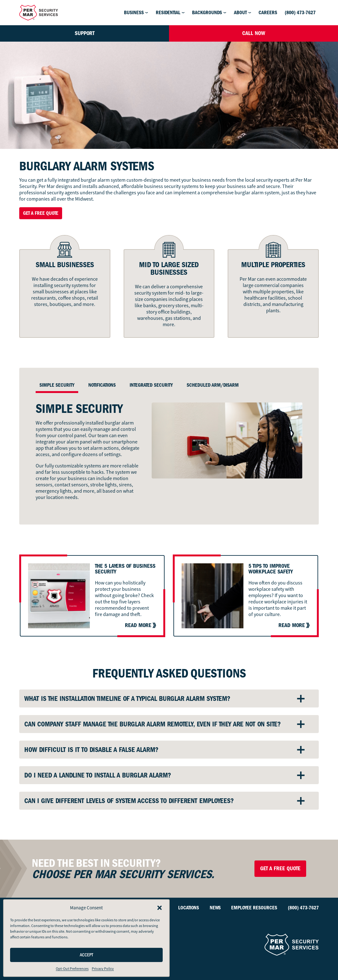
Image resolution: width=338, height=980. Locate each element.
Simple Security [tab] (57, 385)
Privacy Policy (103, 969)
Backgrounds (207, 13)
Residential (168, 13)
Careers (268, 13)
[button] (160, 908)
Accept (87, 955)
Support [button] (85, 33)
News (215, 908)
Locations (189, 908)
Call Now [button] (254, 33)
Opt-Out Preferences (72, 969)
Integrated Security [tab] (151, 385)
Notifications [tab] (102, 385)
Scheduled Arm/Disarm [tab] (213, 385)
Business (134, 13)
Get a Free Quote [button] (41, 213)
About (240, 13)
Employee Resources (254, 908)
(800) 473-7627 (300, 13)
